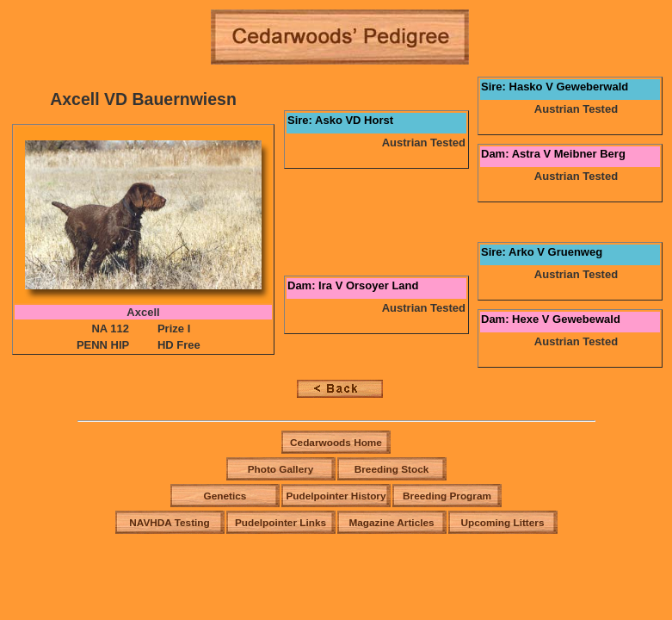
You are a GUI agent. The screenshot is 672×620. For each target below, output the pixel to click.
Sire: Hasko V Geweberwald (555, 87)
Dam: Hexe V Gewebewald (551, 319)
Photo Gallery (281, 469)
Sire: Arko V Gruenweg (542, 252)
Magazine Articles (391, 523)
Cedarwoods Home (336, 443)
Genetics (225, 496)
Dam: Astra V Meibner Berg (553, 154)
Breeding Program (447, 496)
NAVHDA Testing (170, 523)
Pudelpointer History (336, 496)
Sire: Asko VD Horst (340, 120)
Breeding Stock (392, 469)
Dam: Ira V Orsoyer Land (353, 285)
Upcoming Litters (502, 523)
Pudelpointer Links (281, 523)
